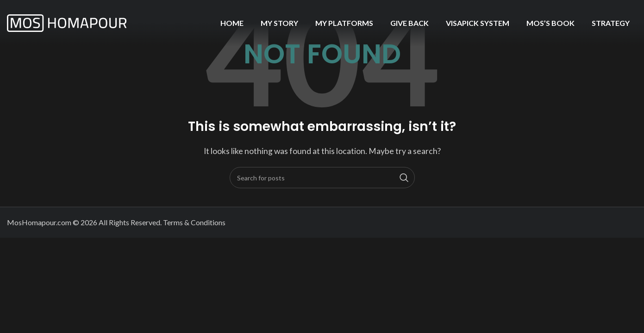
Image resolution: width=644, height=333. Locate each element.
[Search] (322, 178)
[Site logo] (67, 22)
